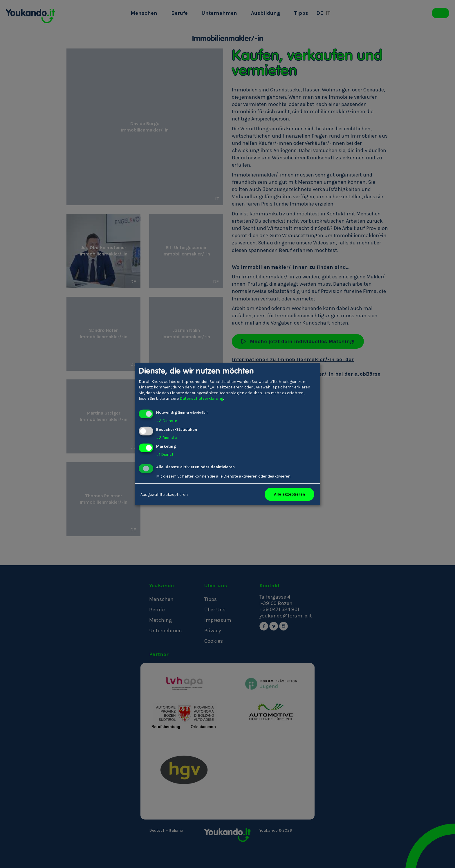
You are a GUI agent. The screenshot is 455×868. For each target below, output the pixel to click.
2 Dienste (166, 438)
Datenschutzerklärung (201, 398)
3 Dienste (167, 421)
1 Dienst (165, 454)
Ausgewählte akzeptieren (164, 494)
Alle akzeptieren (289, 494)
